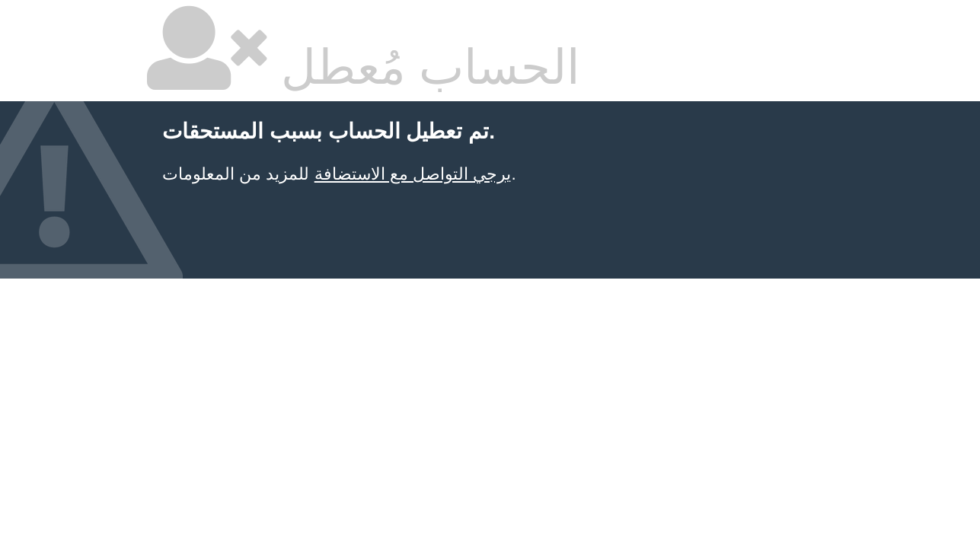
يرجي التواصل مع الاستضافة (413, 174)
